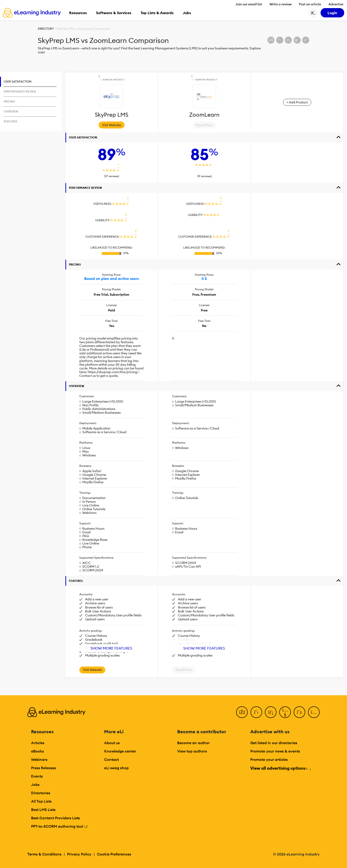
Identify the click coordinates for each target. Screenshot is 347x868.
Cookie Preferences (114, 854)
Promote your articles (269, 759)
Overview (77, 386)
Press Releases (43, 768)
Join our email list (249, 4)
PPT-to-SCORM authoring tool (59, 826)
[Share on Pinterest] (306, 40)
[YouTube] (285, 712)
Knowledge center (120, 751)
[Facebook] (242, 712)
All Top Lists (41, 801)
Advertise (336, 4)
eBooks (37, 751)
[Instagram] (314, 712)
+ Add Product (297, 102)
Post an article (310, 4)
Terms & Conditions (44, 854)
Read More (204, 125)
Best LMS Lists (43, 810)
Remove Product (111, 78)
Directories (41, 793)
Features (76, 581)
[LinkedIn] (271, 712)
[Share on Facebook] (271, 40)
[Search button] (313, 13)
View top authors (192, 751)
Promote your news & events (275, 751)
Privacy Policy (79, 854)
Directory (46, 29)
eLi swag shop (116, 768)
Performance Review (85, 188)
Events (37, 776)
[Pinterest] (299, 712)
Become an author (193, 743)
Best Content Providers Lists (55, 818)
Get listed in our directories (274, 743)
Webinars (39, 759)
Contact (111, 759)
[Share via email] (297, 40)
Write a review (281, 4)
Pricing (75, 264)
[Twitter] (256, 712)
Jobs (35, 785)
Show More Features (111, 648)
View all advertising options (280, 768)
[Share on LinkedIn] (288, 40)
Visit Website (112, 125)
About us (112, 743)
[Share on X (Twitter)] (280, 40)
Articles (38, 743)
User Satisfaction (83, 137)
